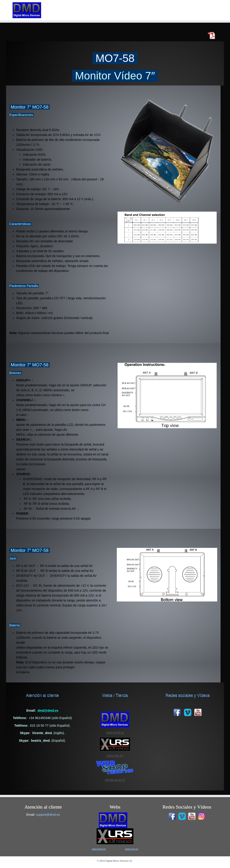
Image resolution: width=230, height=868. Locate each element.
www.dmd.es (115, 732)
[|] (27, 10)
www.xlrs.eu (115, 756)
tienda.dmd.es (115, 780)
